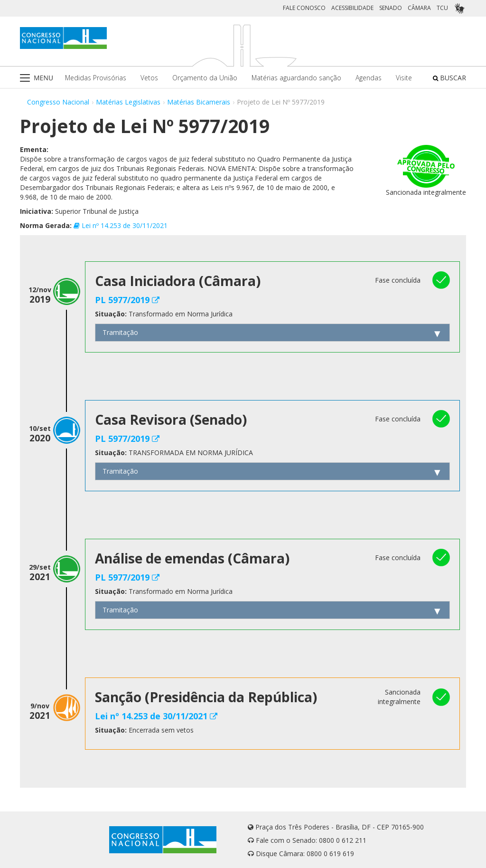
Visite (404, 78)
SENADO (391, 8)
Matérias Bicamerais (199, 102)
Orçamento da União (205, 78)
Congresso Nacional (58, 102)
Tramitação (120, 332)
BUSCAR (449, 78)
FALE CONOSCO (304, 8)
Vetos (149, 78)
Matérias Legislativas (128, 102)
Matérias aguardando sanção (296, 78)
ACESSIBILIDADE (352, 8)
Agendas (369, 78)
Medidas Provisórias (96, 78)
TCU (442, 8)
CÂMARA (419, 8)
